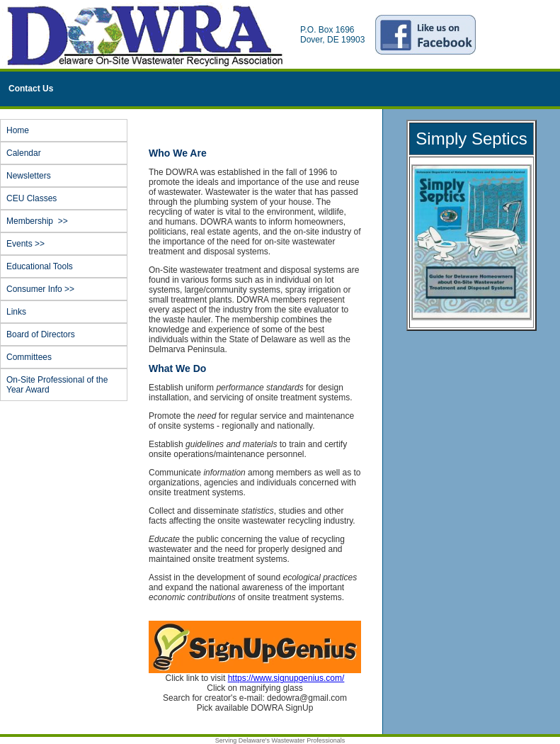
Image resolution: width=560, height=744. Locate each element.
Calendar (24, 153)
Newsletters (29, 176)
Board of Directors (41, 334)
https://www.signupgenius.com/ (286, 678)
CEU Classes (32, 198)
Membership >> (66, 221)
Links (16, 312)
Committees (29, 357)
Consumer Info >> (66, 289)
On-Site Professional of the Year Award (57, 385)
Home (18, 130)
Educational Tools (40, 266)
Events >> (66, 244)
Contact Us (31, 89)
